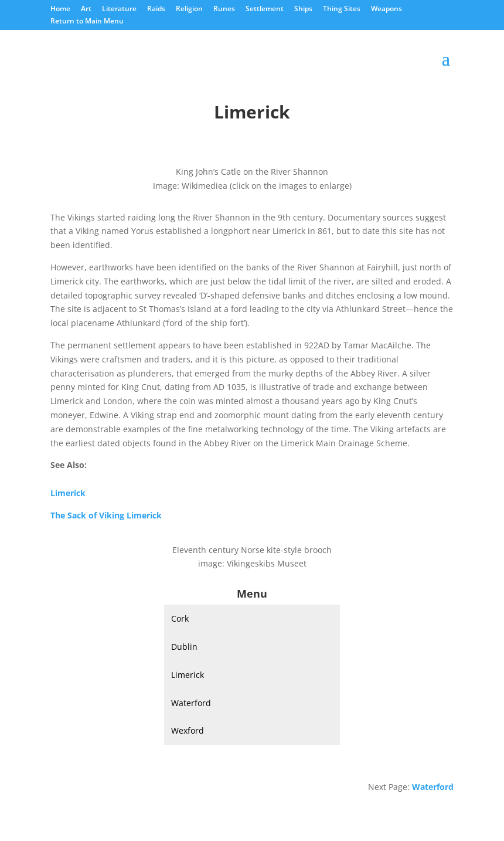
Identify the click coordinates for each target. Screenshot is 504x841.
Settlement (265, 9)
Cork (180, 618)
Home (60, 9)
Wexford (188, 730)
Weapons (386, 9)
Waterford (191, 703)
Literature (119, 9)
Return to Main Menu (87, 22)
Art (86, 9)
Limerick (188, 675)
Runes (224, 9)
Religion (189, 9)
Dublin (184, 647)
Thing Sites (342, 9)
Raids (156, 9)
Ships (303, 9)
